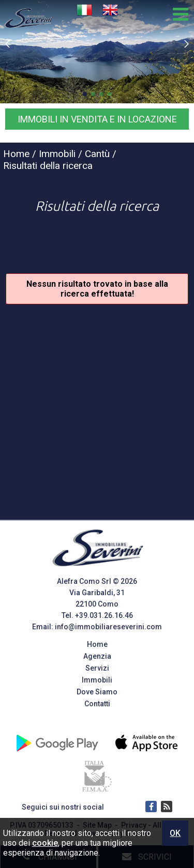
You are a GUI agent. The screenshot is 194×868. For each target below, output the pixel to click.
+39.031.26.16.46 (104, 615)
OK (175, 833)
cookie (45, 843)
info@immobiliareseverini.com (108, 627)
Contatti (97, 704)
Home (97, 644)
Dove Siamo (97, 692)
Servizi (97, 668)
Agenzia (97, 656)
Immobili (97, 680)
